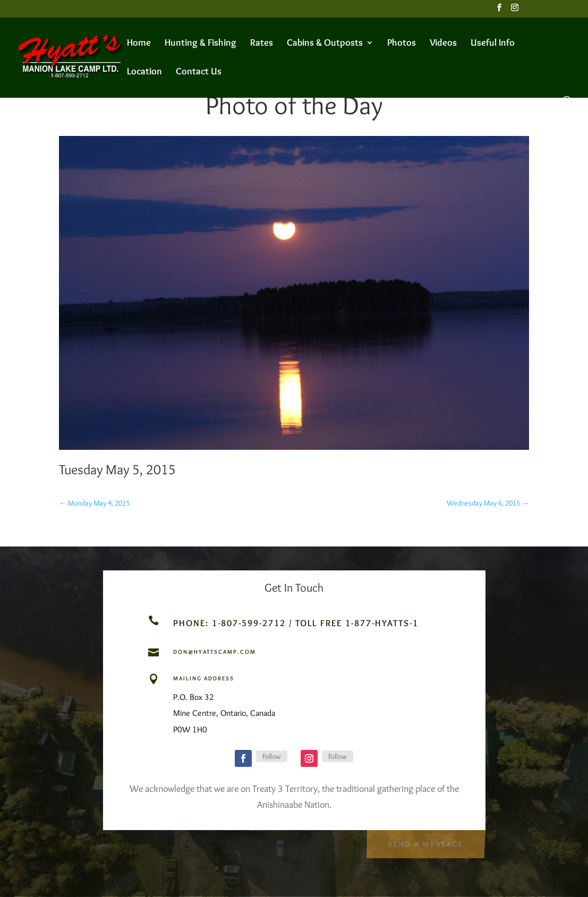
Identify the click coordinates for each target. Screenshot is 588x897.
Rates (262, 44)
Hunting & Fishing (201, 44)
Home (139, 44)
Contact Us (199, 72)
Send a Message (425, 843)
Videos (443, 44)
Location (144, 72)
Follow (272, 756)
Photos (402, 44)
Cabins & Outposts (325, 44)
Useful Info (493, 44)
